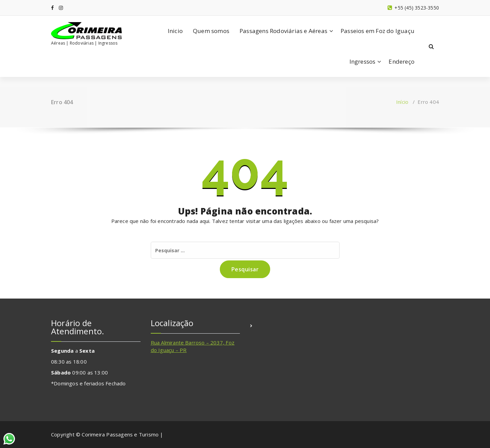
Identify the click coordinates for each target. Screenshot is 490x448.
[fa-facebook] (52, 8)
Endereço (402, 61)
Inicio (175, 31)
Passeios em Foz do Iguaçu (378, 31)
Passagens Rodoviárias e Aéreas (283, 31)
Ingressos (363, 61)
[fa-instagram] (61, 8)
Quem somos (211, 31)
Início (402, 102)
